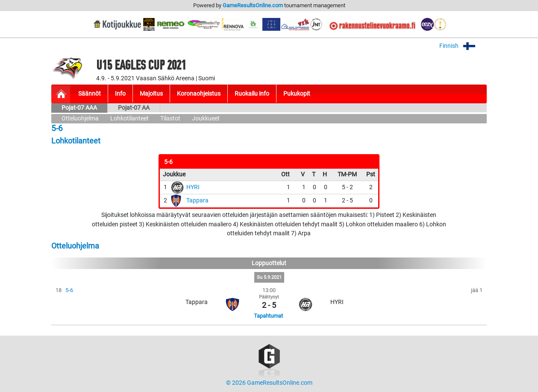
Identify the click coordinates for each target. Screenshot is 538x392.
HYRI (193, 187)
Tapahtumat (268, 316)
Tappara (197, 200)
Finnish (463, 46)
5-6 (69, 290)
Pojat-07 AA (134, 108)
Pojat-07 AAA (79, 108)
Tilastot (170, 118)
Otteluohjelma (80, 118)
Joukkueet (206, 118)
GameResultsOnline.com (253, 5)
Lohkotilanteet (129, 118)
